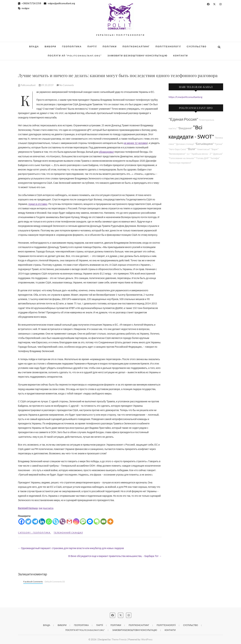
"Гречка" (219, 144)
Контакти (181, 56)
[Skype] (56, 521)
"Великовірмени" (177, 154)
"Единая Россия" (183, 119)
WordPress (147, 639)
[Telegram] (35, 521)
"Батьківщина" (204, 144)
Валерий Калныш (28, 508)
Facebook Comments (33, 582)
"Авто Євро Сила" (178, 149)
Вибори (50, 47)
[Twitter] (28, 521)
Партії (92, 47)
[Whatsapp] (49, 521)
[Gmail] (69, 521)
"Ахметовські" (203, 149)
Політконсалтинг (136, 47)
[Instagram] (76, 521)
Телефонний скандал (68, 533)
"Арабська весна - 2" (201, 154)
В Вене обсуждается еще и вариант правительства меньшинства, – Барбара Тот (115, 556)
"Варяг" (215, 149)
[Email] (103, 521)
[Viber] (62, 521)
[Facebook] (21, 521)
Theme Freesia (119, 639)
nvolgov (24, 8)
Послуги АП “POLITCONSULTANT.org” (75, 56)
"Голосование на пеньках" (182, 158)
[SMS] (83, 521)
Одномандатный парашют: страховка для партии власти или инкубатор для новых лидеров (71, 548)
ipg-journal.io (46, 508)
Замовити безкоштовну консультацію (137, 56)
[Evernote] (97, 521)
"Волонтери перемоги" (180, 163)
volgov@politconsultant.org (59, 3)
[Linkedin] (42, 521)
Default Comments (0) (55, 582)
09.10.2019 (46, 85)
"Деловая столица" (185, 144)
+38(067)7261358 (30, 3)
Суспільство (197, 47)
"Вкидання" (185, 128)
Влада (34, 47)
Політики (110, 47)
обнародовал (106, 152)
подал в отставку (38, 204)
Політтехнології (168, 47)
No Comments (67, 85)
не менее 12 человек (135, 143)
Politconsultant (27, 85)
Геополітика (72, 47)
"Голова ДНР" (202, 158)
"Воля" (192, 149)
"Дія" (188, 154)
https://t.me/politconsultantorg (185, 97)
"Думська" (218, 154)
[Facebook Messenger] (90, 521)
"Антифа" (215, 158)
